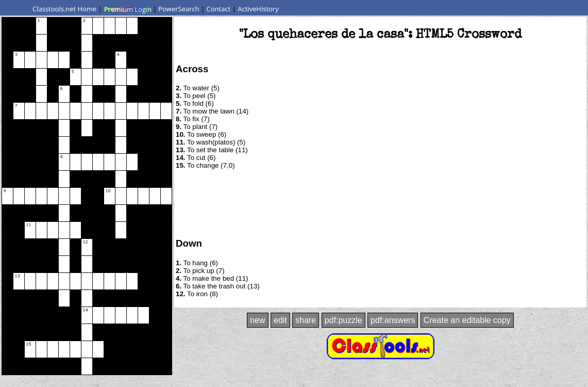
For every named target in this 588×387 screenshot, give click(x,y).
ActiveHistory (258, 9)
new (257, 320)
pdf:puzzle (343, 320)
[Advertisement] (380, 203)
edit (280, 320)
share (306, 320)
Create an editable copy (467, 320)
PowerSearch (179, 9)
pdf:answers (393, 320)
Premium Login (127, 9)
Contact (219, 9)
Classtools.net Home (64, 9)
